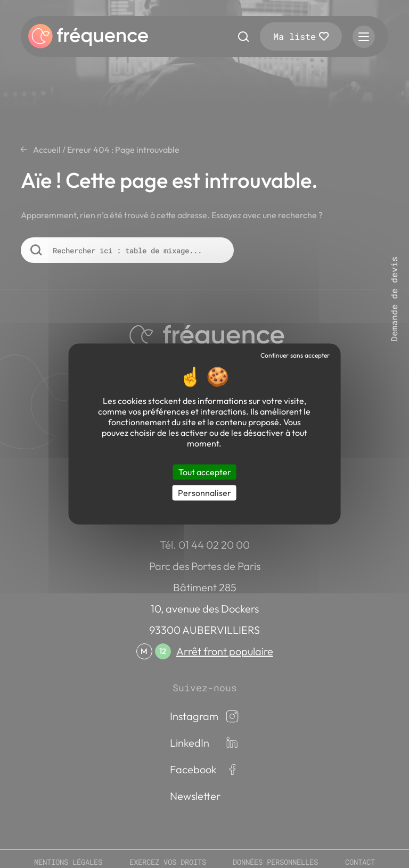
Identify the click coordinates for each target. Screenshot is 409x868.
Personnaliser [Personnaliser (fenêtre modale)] (204, 493)
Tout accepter (205, 472)
